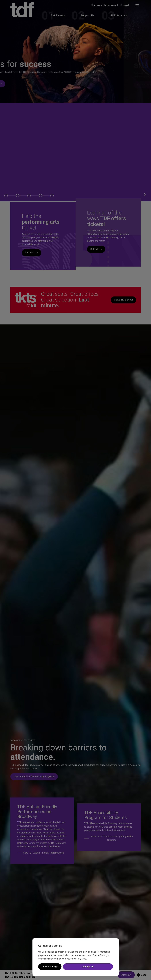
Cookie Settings (50, 967)
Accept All (88, 967)
